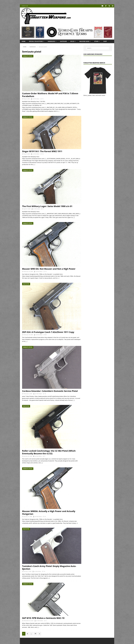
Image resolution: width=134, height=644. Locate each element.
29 (45, 517)
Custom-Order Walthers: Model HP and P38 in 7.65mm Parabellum (50, 95)
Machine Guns (84, 41)
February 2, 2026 (28, 394)
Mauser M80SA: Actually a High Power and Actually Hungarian (49, 512)
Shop (105, 41)
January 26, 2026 (28, 456)
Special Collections (36, 41)
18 (43, 154)
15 (43, 99)
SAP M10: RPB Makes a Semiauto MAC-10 (43, 618)
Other (96, 41)
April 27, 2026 (27, 209)
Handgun (33, 47)
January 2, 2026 (28, 571)
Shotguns (63, 41)
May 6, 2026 (27, 154)
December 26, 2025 (29, 621)
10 (46, 271)
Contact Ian (25, 6)
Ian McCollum (36, 99)
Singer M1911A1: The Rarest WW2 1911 (42, 151)
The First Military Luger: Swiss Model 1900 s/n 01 (47, 206)
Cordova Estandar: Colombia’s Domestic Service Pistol (50, 391)
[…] (58, 111)
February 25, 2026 (28, 271)
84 (46, 335)
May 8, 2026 (27, 99)
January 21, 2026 (28, 517)
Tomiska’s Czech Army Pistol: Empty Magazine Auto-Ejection (49, 567)
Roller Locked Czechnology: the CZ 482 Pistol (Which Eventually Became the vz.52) (49, 452)
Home (24, 41)
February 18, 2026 (28, 335)
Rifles (72, 41)
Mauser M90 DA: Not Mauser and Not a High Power (49, 269)
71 (35, 634)
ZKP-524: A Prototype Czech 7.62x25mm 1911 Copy (48, 332)
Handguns (51, 41)
